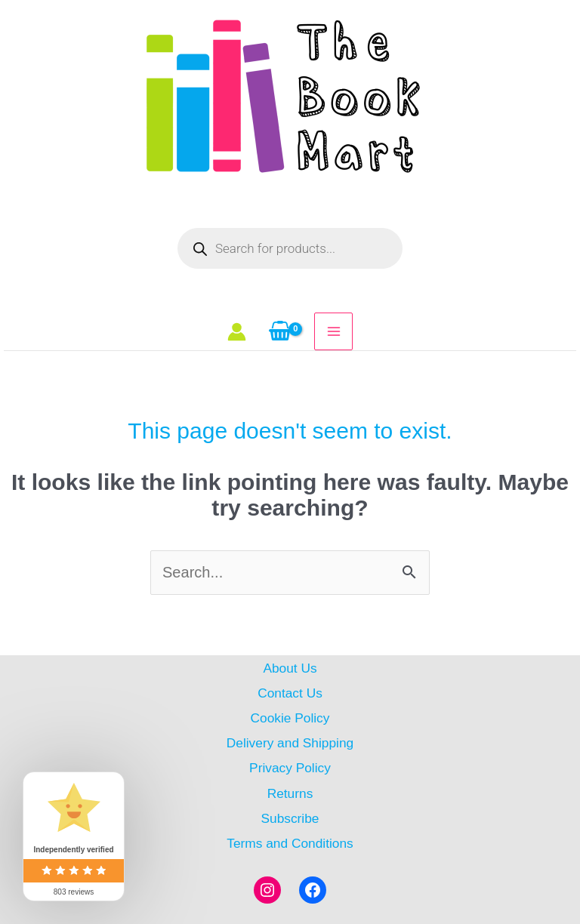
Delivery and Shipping (290, 743)
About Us (290, 668)
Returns (290, 793)
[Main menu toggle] (333, 331)
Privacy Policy (290, 768)
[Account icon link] (237, 332)
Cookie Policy (290, 718)
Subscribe (290, 818)
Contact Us (290, 693)
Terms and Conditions (290, 843)
